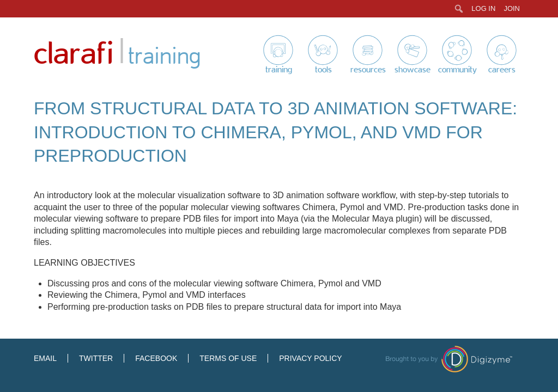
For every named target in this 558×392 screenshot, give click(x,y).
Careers (502, 70)
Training (279, 70)
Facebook (156, 358)
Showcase (413, 70)
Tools (323, 70)
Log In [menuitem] (483, 8)
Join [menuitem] (512, 8)
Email (45, 358)
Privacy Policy (310, 358)
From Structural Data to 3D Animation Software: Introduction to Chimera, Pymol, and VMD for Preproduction (275, 132)
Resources (368, 70)
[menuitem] (459, 9)
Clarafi (74, 54)
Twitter (96, 358)
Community (457, 70)
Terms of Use (228, 358)
